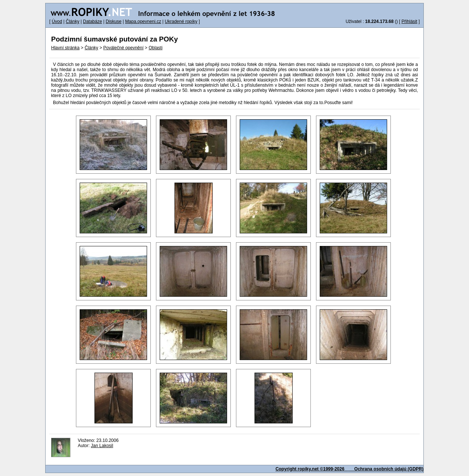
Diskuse (114, 21)
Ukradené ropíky (181, 21)
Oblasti (155, 48)
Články (72, 21)
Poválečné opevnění (124, 48)
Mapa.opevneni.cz (143, 21)
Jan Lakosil (102, 446)
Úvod (57, 21)
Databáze (92, 21)
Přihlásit (410, 21)
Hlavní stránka (65, 48)
